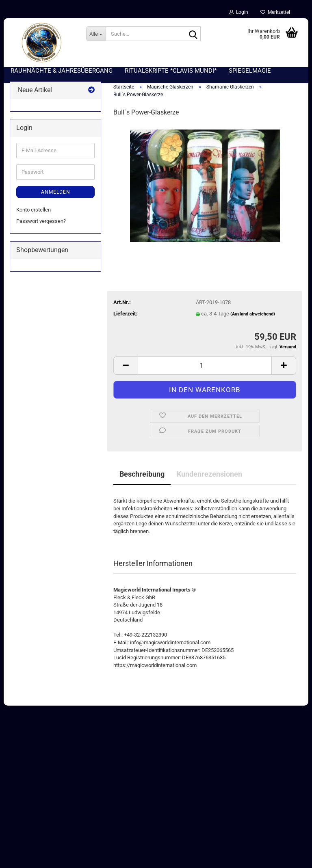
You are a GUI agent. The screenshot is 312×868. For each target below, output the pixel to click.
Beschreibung (142, 474)
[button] (126, 366)
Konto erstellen (34, 210)
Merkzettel (275, 12)
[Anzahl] (205, 366)
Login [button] (239, 12)
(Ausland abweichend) (253, 314)
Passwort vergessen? (41, 221)
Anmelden (56, 192)
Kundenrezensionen (209, 474)
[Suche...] (96, 34)
